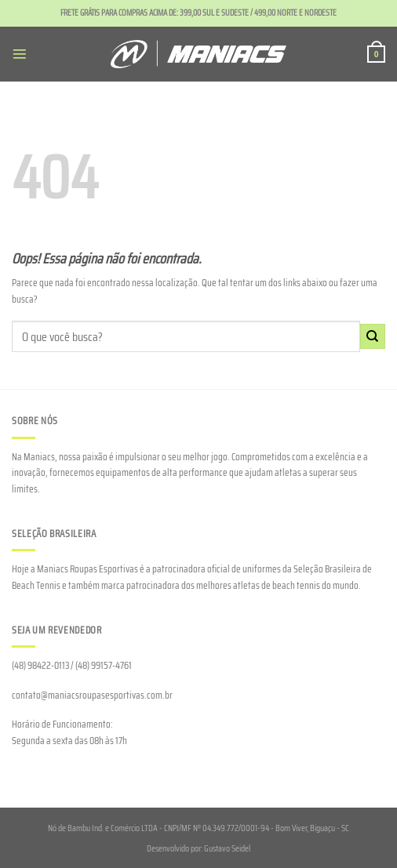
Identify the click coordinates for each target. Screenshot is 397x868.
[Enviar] (373, 336)
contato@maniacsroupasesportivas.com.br (92, 695)
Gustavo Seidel (227, 848)
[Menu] (20, 54)
